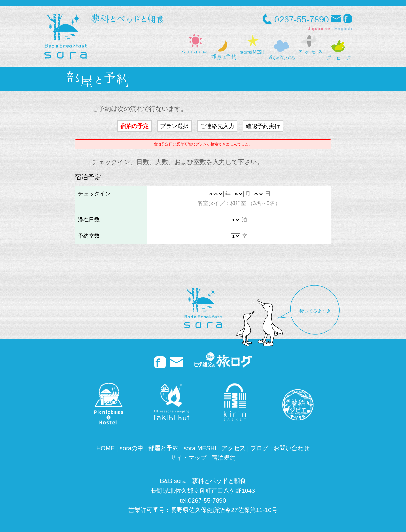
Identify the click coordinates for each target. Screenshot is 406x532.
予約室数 (89, 236)
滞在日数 (89, 220)
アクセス (233, 448)
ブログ (259, 448)
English (343, 29)
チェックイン (94, 194)
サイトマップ (188, 458)
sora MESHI (200, 448)
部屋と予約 (164, 448)
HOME (106, 448)
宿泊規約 (224, 458)
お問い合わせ (291, 448)
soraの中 (131, 448)
